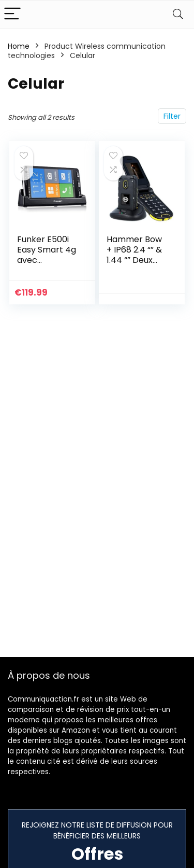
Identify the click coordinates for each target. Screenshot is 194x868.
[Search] (178, 14)
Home (19, 46)
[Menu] (12, 14)
